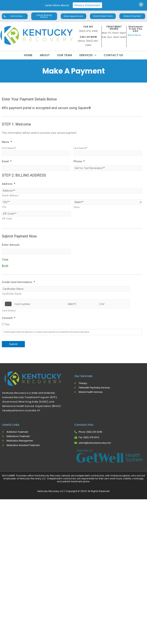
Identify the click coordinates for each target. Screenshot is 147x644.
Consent (9, 318)
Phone (79, 161)
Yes (7, 324)
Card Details (9, 311)
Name (7, 142)
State (77, 207)
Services (88, 55)
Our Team (64, 55)
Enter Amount (11, 245)
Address (9, 184)
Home (28, 55)
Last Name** (81, 148)
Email (7, 161)
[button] (15, 16)
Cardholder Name (12, 294)
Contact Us (113, 55)
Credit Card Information (18, 282)
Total (5, 260)
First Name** (9, 148)
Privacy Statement (87, 5)
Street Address (10, 196)
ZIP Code (7, 219)
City (4, 207)
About (45, 55)
